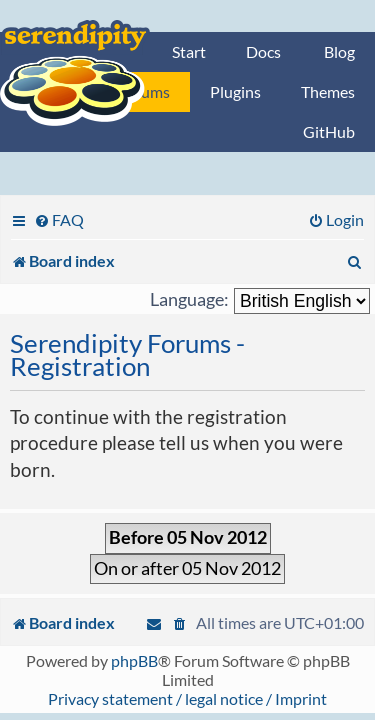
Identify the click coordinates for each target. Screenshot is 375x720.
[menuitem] (59, 219)
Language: (189, 299)
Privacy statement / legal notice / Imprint (187, 698)
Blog (339, 51)
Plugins (235, 91)
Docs (263, 51)
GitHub (329, 131)
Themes (328, 91)
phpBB (134, 660)
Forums (144, 91)
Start (189, 51)
